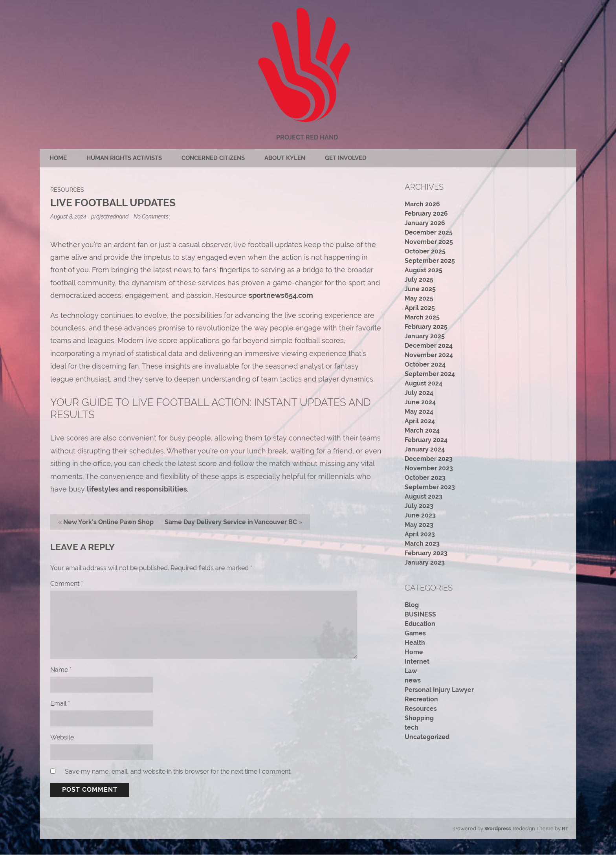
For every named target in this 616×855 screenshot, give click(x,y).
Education (420, 624)
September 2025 (430, 261)
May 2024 (419, 412)
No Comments (151, 216)
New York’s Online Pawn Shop (108, 522)
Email (60, 704)
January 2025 (425, 336)
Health (415, 643)
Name (61, 670)
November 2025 (429, 242)
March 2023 (422, 544)
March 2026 (422, 204)
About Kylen (285, 158)
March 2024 (422, 430)
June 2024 (420, 402)
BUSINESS (420, 614)
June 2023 (420, 515)
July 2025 (419, 280)
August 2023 (423, 496)
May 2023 (419, 525)
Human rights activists (124, 158)
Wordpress (498, 828)
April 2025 (420, 308)
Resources (67, 190)
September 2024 (430, 374)
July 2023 (419, 506)
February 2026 (426, 214)
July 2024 (419, 393)
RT (565, 828)
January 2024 (425, 449)
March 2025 (422, 317)
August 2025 (423, 270)
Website (62, 737)
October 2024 (425, 364)
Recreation (421, 699)
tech (412, 727)
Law (411, 671)
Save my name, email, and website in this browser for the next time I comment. (178, 772)
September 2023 (430, 487)
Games (415, 633)
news (413, 680)
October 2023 (425, 478)
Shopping (419, 718)
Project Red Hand (307, 137)
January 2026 (425, 223)
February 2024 (426, 440)
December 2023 (429, 459)
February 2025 (426, 327)
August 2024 (423, 383)
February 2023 (426, 553)
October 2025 (425, 251)
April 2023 (420, 534)
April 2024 (420, 421)
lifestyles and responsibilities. (138, 489)
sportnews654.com (281, 295)
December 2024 (429, 346)
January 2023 (425, 562)
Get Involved (346, 158)
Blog (412, 605)
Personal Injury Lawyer (439, 690)
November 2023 (429, 468)
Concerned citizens (213, 158)
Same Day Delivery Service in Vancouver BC (231, 522)
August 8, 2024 (69, 216)
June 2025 (420, 289)
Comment (67, 584)
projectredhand (110, 216)
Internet (417, 661)
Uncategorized (427, 737)
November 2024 (429, 355)
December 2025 (429, 232)
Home (58, 158)
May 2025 (419, 298)
